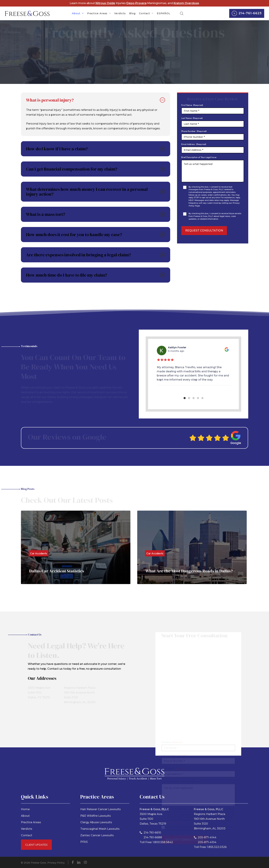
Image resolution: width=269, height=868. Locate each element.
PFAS (84, 842)
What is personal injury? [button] (96, 100)
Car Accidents (39, 553)
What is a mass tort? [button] (96, 214)
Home (25, 809)
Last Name (192, 118)
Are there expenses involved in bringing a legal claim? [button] (96, 255)
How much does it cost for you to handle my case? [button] (96, 235)
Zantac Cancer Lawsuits (97, 835)
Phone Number (194, 131)
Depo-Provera (136, 3)
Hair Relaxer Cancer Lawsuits (101, 809)
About (25, 816)
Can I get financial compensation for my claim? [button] (96, 169)
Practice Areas (31, 822)
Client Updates (36, 845)
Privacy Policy (56, 863)
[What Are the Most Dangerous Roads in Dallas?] (192, 547)
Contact (27, 835)
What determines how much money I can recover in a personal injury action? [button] (96, 192)
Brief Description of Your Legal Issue (199, 157)
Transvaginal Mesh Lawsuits (100, 829)
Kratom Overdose (186, 3)
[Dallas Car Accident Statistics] (76, 547)
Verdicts (27, 829)
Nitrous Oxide (105, 3)
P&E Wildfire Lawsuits (96, 816)
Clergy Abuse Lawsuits (96, 822)
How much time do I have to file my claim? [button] (96, 275)
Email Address (194, 144)
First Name (192, 105)
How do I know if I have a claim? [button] (96, 149)
